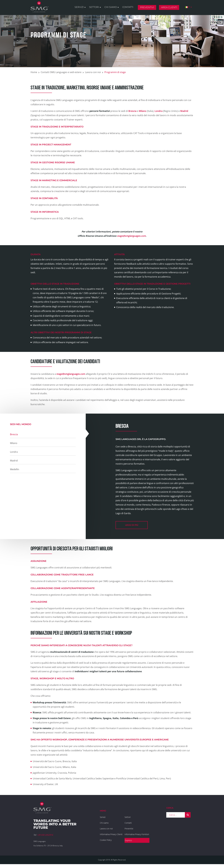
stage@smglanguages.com (131, 236)
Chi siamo (111, 7)
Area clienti (169, 8)
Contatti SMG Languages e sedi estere (61, 72)
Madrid (184, 111)
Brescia (133, 111)
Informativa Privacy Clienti (111, 834)
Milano (143, 111)
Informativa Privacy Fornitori (137, 834)
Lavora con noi (93, 72)
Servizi (79, 7)
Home (34, 72)
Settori (94, 7)
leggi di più (132, 525)
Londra (158, 111)
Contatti (128, 7)
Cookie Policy (106, 840)
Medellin (15, 469)
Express (128, 840)
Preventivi (147, 8)
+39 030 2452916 (45, 835)
